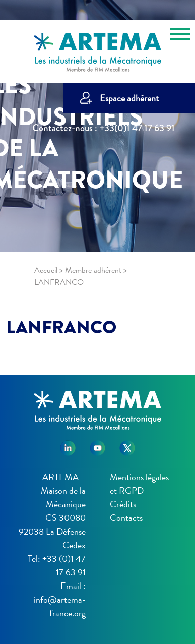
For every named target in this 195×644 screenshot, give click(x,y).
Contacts (126, 518)
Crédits (123, 504)
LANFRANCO (61, 327)
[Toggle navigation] (180, 36)
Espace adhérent (129, 98)
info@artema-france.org (60, 606)
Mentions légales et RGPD (139, 484)
